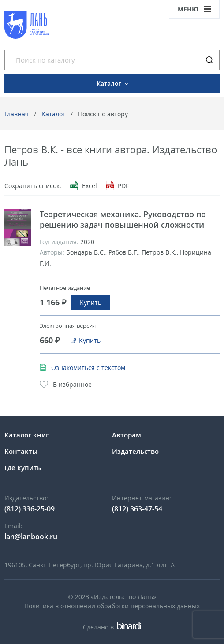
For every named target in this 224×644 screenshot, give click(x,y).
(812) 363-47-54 (137, 509)
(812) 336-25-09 (30, 509)
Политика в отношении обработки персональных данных (112, 606)
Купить (91, 302)
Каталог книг (27, 435)
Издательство (135, 451)
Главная (17, 114)
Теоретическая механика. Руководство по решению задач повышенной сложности (123, 219)
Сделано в (112, 627)
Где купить (23, 467)
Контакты (21, 451)
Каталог (53, 114)
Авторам (127, 435)
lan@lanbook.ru (31, 537)
